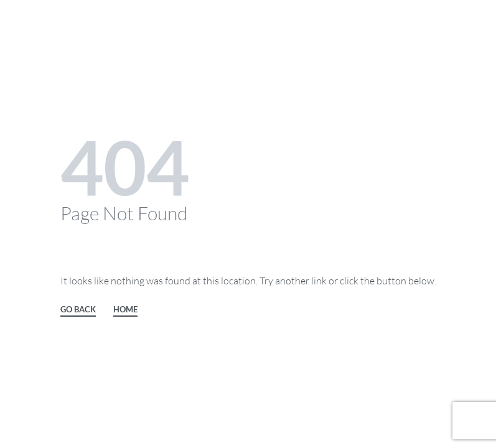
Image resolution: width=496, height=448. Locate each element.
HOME (125, 310)
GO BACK (78, 310)
